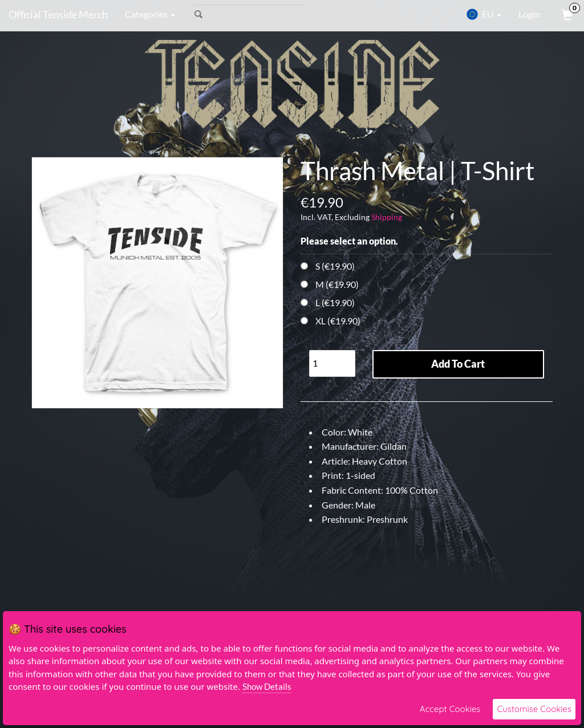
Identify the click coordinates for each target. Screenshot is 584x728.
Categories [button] (150, 14)
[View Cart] (566, 14)
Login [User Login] (529, 14)
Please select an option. (349, 241)
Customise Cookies (534, 709)
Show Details (267, 686)
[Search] (250, 14)
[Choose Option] (304, 266)
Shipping (387, 217)
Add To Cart (458, 364)
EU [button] (484, 14)
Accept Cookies (450, 709)
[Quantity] (332, 363)
